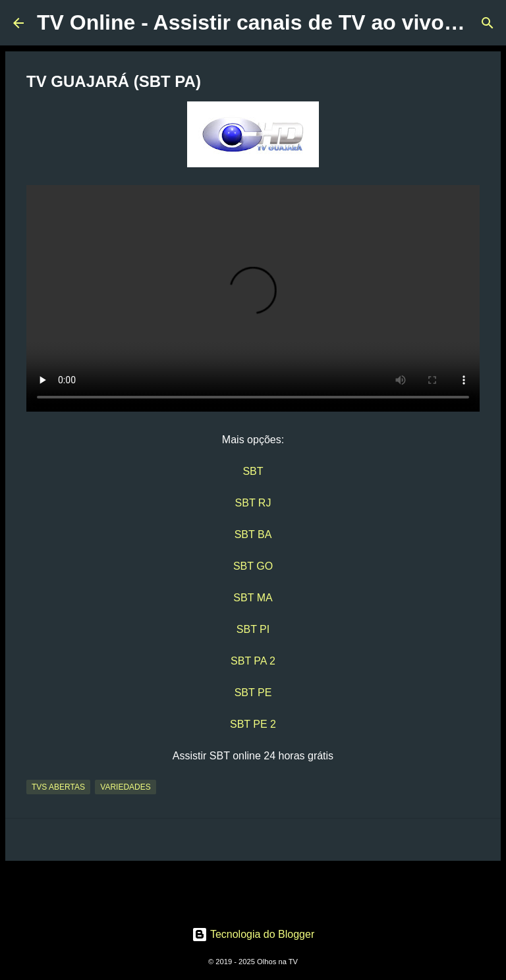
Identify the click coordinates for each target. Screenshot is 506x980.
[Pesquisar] (488, 23)
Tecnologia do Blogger (253, 934)
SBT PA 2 (253, 661)
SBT (253, 471)
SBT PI (253, 629)
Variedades (125, 787)
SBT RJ (253, 503)
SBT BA (253, 534)
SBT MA (253, 598)
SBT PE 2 (253, 724)
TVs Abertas (58, 787)
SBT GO (253, 566)
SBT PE (253, 693)
